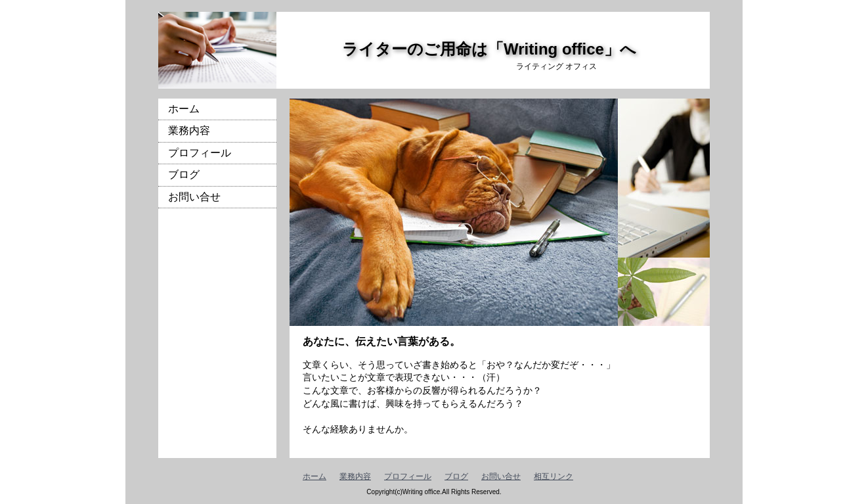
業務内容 (189, 130)
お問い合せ (194, 197)
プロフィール (200, 153)
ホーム (184, 109)
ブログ (184, 174)
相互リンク (553, 476)
